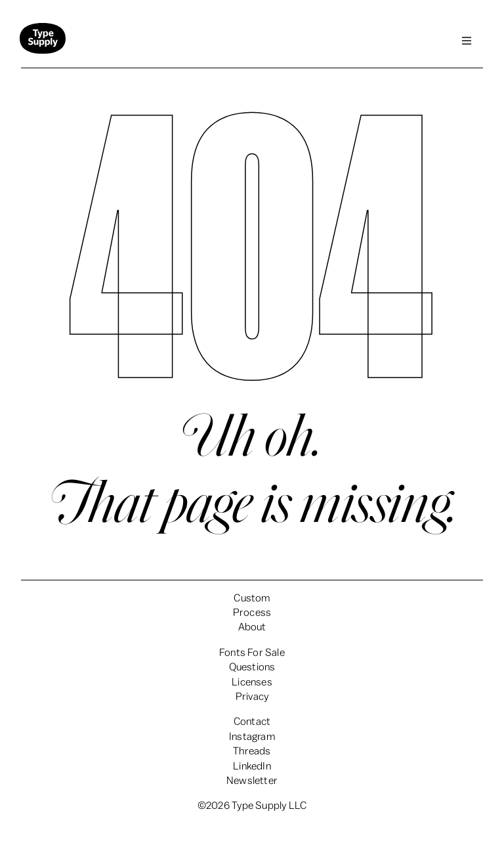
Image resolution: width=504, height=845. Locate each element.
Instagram (252, 737)
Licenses (252, 682)
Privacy (252, 697)
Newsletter (252, 781)
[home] (43, 41)
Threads (252, 751)
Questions (252, 667)
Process (252, 613)
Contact (252, 722)
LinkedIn (252, 766)
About (252, 627)
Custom (252, 598)
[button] (467, 41)
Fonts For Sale (252, 653)
